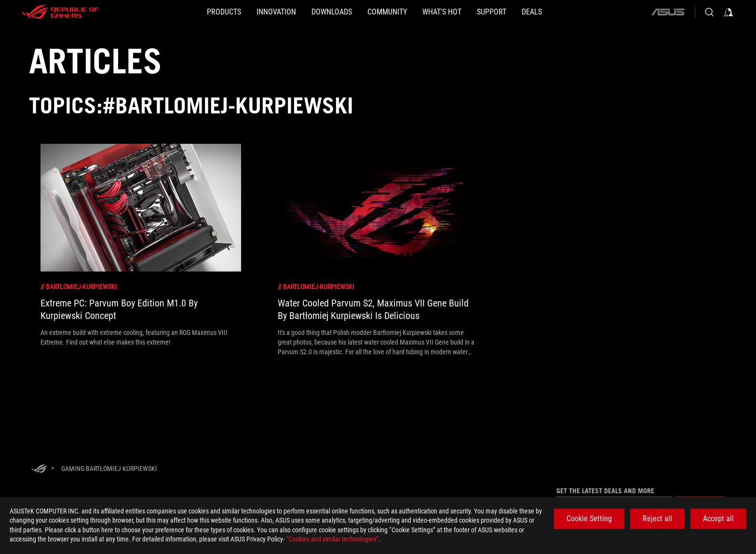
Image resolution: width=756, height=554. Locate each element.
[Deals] (578, 12)
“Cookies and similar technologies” (332, 539)
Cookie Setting (589, 519)
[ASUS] (668, 12)
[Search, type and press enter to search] (709, 12)
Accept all (718, 519)
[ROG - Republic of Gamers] (60, 12)
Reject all (657, 519)
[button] (178, 12)
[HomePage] (39, 469)
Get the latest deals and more (605, 491)
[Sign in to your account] (729, 12)
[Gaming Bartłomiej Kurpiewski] (109, 469)
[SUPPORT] (522, 12)
